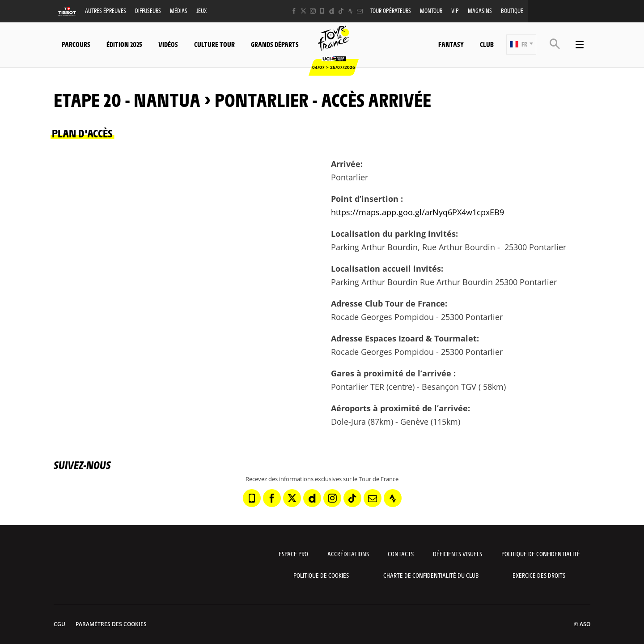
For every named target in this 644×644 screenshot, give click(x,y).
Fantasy (451, 44)
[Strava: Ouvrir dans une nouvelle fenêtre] (350, 11)
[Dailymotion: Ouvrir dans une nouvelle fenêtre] (332, 11)
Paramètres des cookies (111, 624)
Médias (179, 11)
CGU (59, 624)
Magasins (480, 11)
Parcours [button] (76, 44)
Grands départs (275, 44)
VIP (455, 11)
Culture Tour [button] (214, 44)
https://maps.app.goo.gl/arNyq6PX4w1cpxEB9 (417, 212)
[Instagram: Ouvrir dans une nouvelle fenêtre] (313, 11)
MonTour (431, 11)
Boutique (512, 11)
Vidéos (168, 44)
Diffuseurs (148, 11)
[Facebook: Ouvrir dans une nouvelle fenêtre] (294, 11)
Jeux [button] (201, 11)
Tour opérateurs (391, 11)
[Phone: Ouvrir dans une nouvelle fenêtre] (322, 11)
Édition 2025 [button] (124, 44)
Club (487, 44)
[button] (521, 45)
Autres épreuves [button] (106, 11)
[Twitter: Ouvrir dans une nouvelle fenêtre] (303, 11)
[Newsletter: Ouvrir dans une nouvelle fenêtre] (360, 11)
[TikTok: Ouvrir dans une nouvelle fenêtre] (341, 11)
